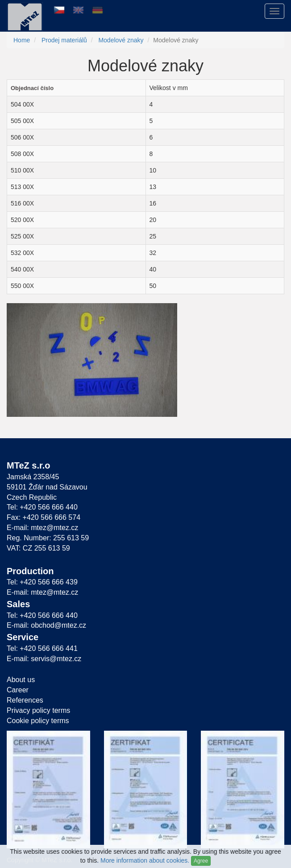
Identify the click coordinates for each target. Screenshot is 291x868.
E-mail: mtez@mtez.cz (42, 528)
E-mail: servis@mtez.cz (44, 659)
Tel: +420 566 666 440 (42, 507)
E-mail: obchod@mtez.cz (46, 625)
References (25, 700)
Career (18, 690)
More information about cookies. (145, 860)
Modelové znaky (121, 40)
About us (21, 680)
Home (22, 40)
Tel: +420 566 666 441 (42, 648)
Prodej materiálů (64, 40)
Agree (201, 861)
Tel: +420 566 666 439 (42, 582)
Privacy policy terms (38, 710)
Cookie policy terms (38, 721)
